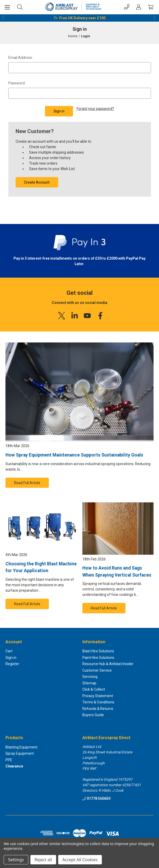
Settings (16, 860)
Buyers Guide (93, 715)
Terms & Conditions (98, 702)
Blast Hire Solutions (98, 651)
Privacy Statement (98, 696)
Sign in (11, 658)
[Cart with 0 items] (151, 7)
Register (12, 664)
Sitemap (89, 683)
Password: (17, 83)
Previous (4, 18)
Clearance (14, 766)
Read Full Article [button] (27, 483)
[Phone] (127, 7)
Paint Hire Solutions (98, 658)
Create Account (37, 182)
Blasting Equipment (21, 747)
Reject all (43, 860)
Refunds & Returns (98, 709)
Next (155, 18)
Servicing (90, 677)
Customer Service (97, 670)
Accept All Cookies (80, 860)
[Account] (139, 7)
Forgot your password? (95, 109)
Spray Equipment (20, 754)
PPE (9, 760)
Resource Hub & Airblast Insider (108, 664)
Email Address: (21, 58)
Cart (9, 651)
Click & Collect (94, 690)
